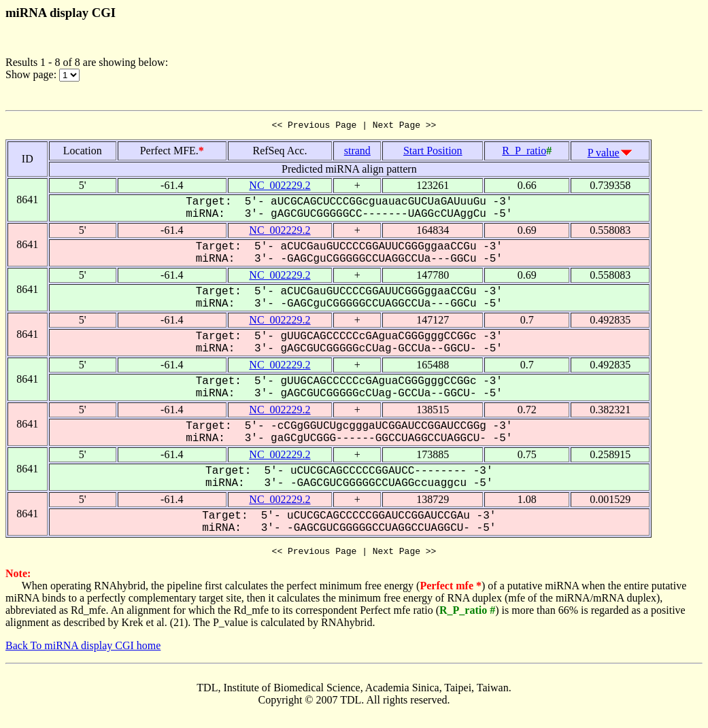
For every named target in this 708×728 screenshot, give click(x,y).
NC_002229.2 (280, 187)
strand (357, 153)
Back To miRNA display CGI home (83, 649)
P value (604, 155)
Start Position (433, 153)
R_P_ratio (524, 153)
